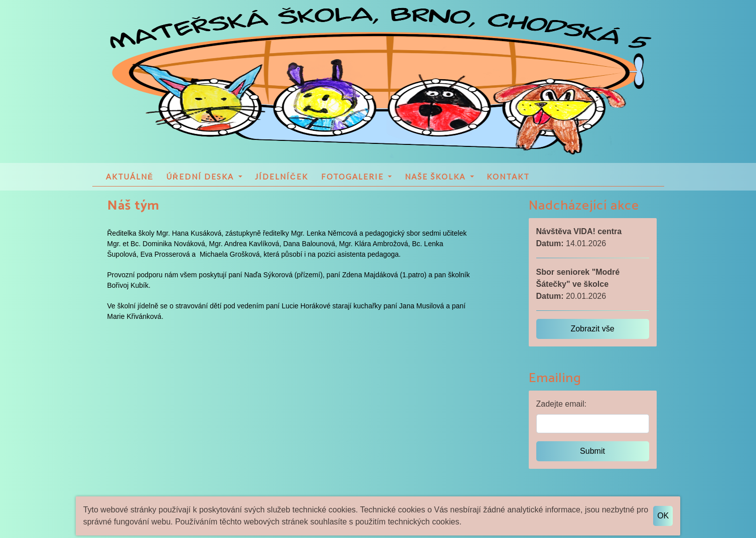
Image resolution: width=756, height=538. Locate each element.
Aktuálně (130, 179)
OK (663, 516)
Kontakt (508, 179)
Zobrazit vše (592, 332)
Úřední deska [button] (201, 179)
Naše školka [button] (436, 179)
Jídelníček (281, 179)
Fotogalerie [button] (354, 179)
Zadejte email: (562, 407)
